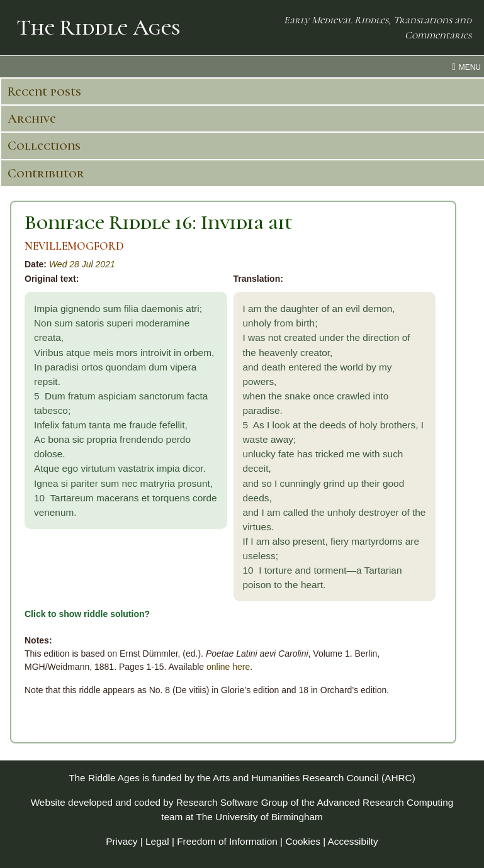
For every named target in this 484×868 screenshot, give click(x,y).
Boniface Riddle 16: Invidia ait (159, 222)
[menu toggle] (242, 67)
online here (228, 667)
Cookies (303, 841)
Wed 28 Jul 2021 (82, 264)
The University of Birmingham (259, 817)
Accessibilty (353, 841)
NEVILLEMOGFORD (74, 246)
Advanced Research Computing (385, 802)
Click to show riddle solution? (87, 614)
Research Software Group (232, 802)
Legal (157, 841)
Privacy (121, 841)
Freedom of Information (227, 841)
